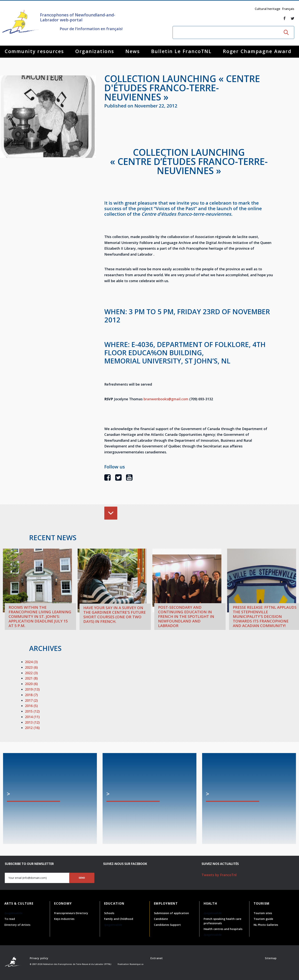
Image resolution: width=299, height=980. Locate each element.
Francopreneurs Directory (71, 913)
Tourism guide (263, 919)
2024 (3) (31, 662)
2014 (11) (32, 717)
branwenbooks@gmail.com (166, 399)
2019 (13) (32, 689)
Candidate (161, 919)
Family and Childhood (119, 919)
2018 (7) (31, 695)
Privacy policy (39, 958)
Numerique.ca (137, 964)
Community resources (34, 51)
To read (10, 919)
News (133, 51)
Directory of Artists (17, 925)
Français (288, 9)
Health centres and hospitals (223, 929)
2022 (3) (31, 673)
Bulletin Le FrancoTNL (181, 51)
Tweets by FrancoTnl (219, 875)
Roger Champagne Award (257, 51)
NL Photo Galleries (266, 925)
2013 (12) (32, 722)
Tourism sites (263, 913)
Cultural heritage (268, 9)
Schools (109, 913)
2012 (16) (32, 728)
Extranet (157, 958)
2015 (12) (32, 711)
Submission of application (171, 913)
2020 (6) (31, 684)
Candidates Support (167, 925)
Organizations (95, 51)
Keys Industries (64, 919)
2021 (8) (31, 678)
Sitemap (271, 958)
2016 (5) (31, 706)
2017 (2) (31, 700)
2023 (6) (31, 667)
